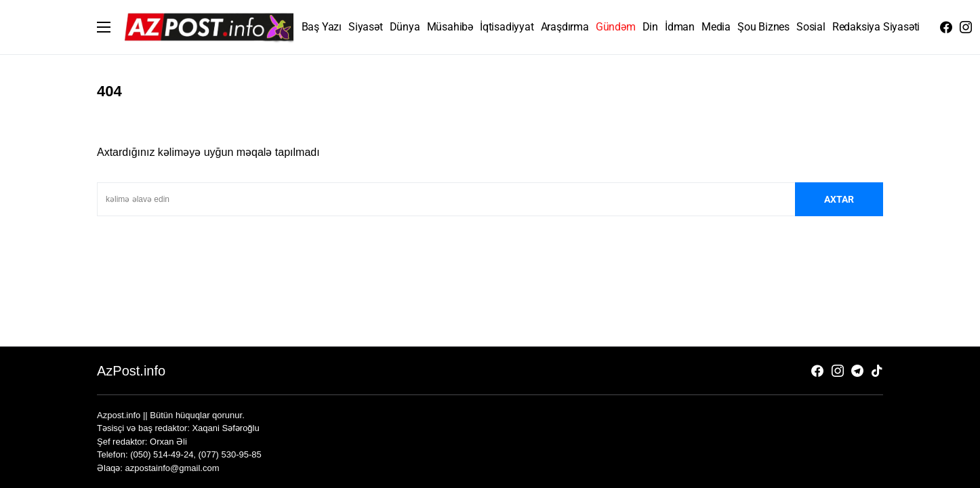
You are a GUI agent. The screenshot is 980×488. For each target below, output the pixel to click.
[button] (104, 27)
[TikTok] (877, 371)
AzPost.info (131, 371)
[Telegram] (857, 371)
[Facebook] (946, 27)
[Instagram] (966, 27)
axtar (839, 199)
